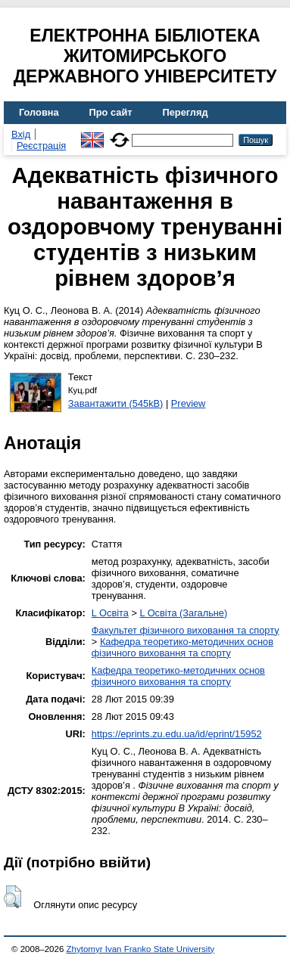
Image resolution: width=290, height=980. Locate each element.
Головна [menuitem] (39, 112)
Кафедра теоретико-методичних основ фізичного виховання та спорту (182, 647)
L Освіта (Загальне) (183, 613)
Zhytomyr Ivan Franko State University (141, 949)
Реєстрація (41, 146)
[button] (12, 897)
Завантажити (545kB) (116, 403)
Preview (189, 403)
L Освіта (110, 613)
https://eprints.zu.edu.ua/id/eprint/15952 (177, 734)
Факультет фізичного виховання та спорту (186, 630)
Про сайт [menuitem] (111, 112)
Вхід (21, 134)
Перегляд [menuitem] (186, 112)
